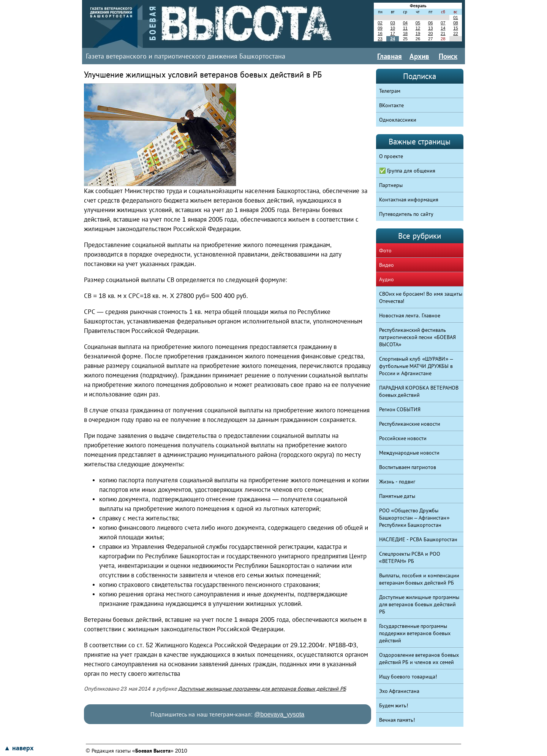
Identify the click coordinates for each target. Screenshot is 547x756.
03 (392, 23)
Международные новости (409, 453)
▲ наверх (19, 748)
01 (455, 17)
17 (392, 33)
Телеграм (390, 91)
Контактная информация (409, 200)
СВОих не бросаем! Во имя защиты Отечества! (421, 297)
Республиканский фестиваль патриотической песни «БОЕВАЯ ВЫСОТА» (418, 337)
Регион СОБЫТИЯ (400, 409)
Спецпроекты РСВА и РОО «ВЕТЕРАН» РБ (410, 557)
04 (405, 23)
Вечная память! (397, 720)
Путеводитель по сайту (406, 214)
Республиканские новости (410, 424)
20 (430, 33)
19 (418, 33)
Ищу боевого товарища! (408, 677)
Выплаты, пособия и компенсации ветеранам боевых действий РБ (419, 579)
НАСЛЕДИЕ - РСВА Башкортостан (418, 539)
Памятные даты (397, 496)
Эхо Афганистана (399, 691)
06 (430, 23)
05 (418, 23)
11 (405, 28)
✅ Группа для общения (407, 171)
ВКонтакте (391, 105)
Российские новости (403, 438)
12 (418, 28)
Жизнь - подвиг (397, 482)
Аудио (387, 279)
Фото (385, 250)
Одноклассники (398, 120)
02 (380, 23)
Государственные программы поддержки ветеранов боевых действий (415, 633)
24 (392, 39)
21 (443, 33)
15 (455, 28)
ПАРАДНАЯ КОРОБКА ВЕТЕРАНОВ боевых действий (419, 391)
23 (380, 39)
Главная (390, 56)
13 (430, 28)
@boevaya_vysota (279, 714)
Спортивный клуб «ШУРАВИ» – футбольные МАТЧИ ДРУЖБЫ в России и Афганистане (416, 366)
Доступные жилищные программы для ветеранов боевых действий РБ (262, 689)
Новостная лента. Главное (410, 315)
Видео (387, 265)
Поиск (448, 56)
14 (443, 28)
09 (380, 28)
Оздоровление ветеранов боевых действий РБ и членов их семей (419, 659)
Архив (419, 56)
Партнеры (391, 185)
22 (455, 33)
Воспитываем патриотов (408, 467)
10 (392, 28)
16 (380, 33)
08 (455, 23)
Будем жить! (394, 705)
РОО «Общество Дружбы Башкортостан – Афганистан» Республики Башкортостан (414, 518)
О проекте (391, 156)
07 (443, 23)
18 (405, 33)
